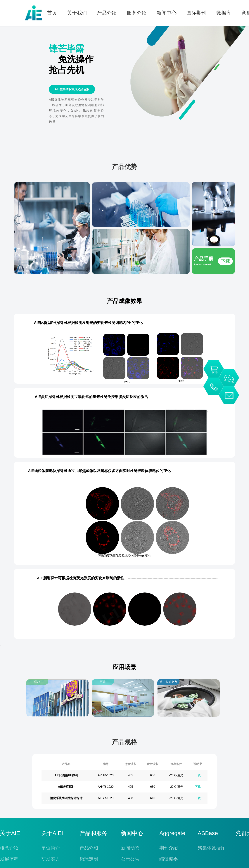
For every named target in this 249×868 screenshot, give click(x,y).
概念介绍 (9, 848)
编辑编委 (169, 859)
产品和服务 (94, 833)
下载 (198, 775)
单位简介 (51, 848)
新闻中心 (167, 13)
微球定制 (89, 859)
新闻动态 (130, 848)
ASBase (208, 833)
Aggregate (172, 833)
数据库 (224, 13)
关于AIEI (52, 833)
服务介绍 (137, 13)
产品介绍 (107, 13)
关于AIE (10, 833)
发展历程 (9, 859)
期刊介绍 (169, 848)
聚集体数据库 (212, 848)
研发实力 (51, 859)
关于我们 (77, 13)
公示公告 (130, 859)
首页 (52, 13)
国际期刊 (196, 13)
